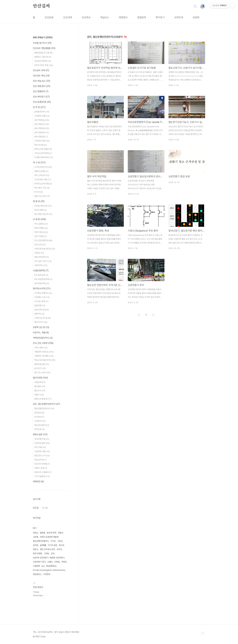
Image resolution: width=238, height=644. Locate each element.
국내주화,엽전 (42, 443)
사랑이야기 (41, 265)
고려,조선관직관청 (43, 153)
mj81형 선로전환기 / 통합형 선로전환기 (49, 558)
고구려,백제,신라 (43, 167)
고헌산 (60, 541)
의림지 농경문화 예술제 (49, 537)
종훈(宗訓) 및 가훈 (43, 53)
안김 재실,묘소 (41, 81)
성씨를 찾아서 (42, 112)
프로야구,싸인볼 (42, 464)
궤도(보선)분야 (42, 425)
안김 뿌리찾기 (41, 97)
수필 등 (39, 253)
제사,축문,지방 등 (43, 214)
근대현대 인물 (42, 116)
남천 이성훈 (40, 236)
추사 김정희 (41, 224)
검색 (195, 6)
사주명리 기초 (42, 297)
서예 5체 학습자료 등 (45, 249)
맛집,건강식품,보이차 (45, 360)
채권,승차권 (40, 460)
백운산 (35, 549)
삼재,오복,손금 (42, 310)
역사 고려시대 (42, 175)
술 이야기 (40, 368)
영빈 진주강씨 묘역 (47, 549)
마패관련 (38, 481)
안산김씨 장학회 (43, 61)
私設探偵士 (51, 566)
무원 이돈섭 (41, 232)
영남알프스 (37, 574)
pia (43, 566)
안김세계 (68, 17)
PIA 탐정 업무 (41, 275)
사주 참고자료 (41, 301)
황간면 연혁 (52, 533)
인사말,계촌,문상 (43, 206)
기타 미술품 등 (42, 476)
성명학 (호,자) (41, 327)
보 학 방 (39, 107)
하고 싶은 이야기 (43, 261)
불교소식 (40, 390)
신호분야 (40, 421)
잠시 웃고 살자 (42, 372)
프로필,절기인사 (42, 43)
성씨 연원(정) (41, 137)
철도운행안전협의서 (41, 541)
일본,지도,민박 (42, 196)
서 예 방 (39, 219)
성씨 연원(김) (42, 120)
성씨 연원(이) (42, 124)
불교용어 (40, 386)
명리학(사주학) (42, 289)
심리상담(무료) (42, 283)
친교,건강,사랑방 (43, 343)
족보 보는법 (40, 145)
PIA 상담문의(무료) (43, 279)
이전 (139, 315)
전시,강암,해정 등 (43, 240)
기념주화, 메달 (42, 451)
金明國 (43, 545)
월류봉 (43, 533)
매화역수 (39, 314)
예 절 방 (39, 201)
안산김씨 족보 (41, 76)
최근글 (36, 508)
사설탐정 (36, 566)
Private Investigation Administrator (49, 570)
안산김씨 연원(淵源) (44, 48)
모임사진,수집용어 (43, 472)
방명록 (196, 17)
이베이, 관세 (41, 468)
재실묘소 (105, 17)
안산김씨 (41, 6)
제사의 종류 (40, 210)
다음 (153, 315)
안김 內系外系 (42, 102)
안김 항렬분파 (41, 91)
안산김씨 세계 (41, 70)
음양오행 (40, 305)
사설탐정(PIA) (41, 270)
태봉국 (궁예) (41, 171)
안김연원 (49, 17)
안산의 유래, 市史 (44, 65)
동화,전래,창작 (42, 257)
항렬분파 (142, 17)
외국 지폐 (40, 447)
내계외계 (179, 17)
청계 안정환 (41, 228)
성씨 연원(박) (42, 128)
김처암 (35, 545)
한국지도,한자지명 (43, 184)
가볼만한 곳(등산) (44, 352)
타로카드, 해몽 (41, 333)
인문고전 (40, 245)
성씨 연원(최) (42, 132)
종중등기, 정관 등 (43, 57)
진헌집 (57, 562)
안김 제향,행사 (42, 86)
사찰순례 (40, 382)
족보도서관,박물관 (43, 149)
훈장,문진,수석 (42, 456)
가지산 (53, 541)
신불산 (50, 562)
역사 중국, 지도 (42, 188)
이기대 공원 (52, 545)
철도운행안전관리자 (44, 409)
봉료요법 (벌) (42, 364)
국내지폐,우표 (42, 439)
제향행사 (123, 17)
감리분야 (39, 413)
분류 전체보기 (43, 37)
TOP (203, 633)
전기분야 (39, 417)
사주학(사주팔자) (43, 293)
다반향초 (47, 574)
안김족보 (86, 17)
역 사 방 (39, 163)
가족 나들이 (41, 348)
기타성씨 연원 (42, 141)
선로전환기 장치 (39, 562)
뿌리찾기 (160, 17)
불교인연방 (40, 378)
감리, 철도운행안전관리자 (46, 404)
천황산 (61, 533)
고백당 (46, 553)
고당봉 (35, 537)
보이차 (59, 549)
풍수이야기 (41, 322)
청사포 (61, 545)
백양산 (64, 562)
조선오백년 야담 (43, 180)
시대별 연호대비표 (44, 157)
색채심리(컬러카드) (43, 338)
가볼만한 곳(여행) (44, 356)
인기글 (45, 508)
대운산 (35, 533)
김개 (53, 553)
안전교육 (39, 429)
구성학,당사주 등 (42, 318)
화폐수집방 (40, 434)
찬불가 (39, 395)
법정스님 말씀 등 (43, 399)
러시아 (38, 192)
